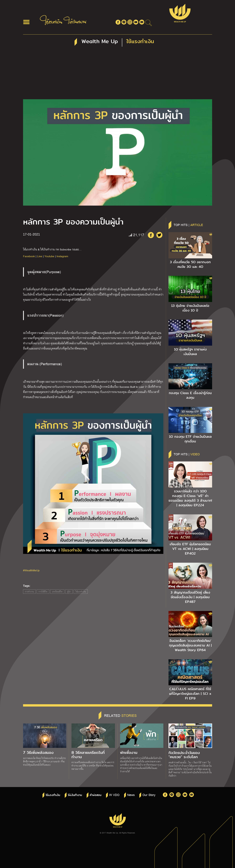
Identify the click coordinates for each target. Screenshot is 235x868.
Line (40, 256)
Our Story (149, 795)
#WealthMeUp (31, 570)
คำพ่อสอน (96, 795)
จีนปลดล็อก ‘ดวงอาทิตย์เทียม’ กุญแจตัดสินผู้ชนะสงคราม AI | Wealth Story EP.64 (190, 645)
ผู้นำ (69, 592)
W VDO (114, 795)
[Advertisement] (118, 74)
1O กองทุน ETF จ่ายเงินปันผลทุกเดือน (190, 439)
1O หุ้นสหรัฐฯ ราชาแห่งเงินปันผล (190, 352)
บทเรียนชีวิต (57, 592)
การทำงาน (29, 592)
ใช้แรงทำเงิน (81, 592)
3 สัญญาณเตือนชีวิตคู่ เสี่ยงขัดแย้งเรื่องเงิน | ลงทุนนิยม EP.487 (190, 597)
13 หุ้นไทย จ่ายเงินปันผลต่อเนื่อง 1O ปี (190, 308)
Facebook (29, 256)
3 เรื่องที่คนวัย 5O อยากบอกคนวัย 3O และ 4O (190, 264)
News (131, 795)
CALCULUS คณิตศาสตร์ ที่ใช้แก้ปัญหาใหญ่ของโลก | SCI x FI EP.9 (190, 694)
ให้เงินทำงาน (75, 795)
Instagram (62, 256)
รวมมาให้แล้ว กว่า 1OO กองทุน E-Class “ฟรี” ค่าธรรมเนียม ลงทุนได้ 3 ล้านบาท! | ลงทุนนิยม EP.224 (190, 498)
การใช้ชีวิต (43, 592)
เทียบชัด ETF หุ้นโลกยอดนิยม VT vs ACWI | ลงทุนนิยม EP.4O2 (190, 549)
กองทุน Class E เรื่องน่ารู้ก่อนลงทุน (190, 395)
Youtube (49, 256)
